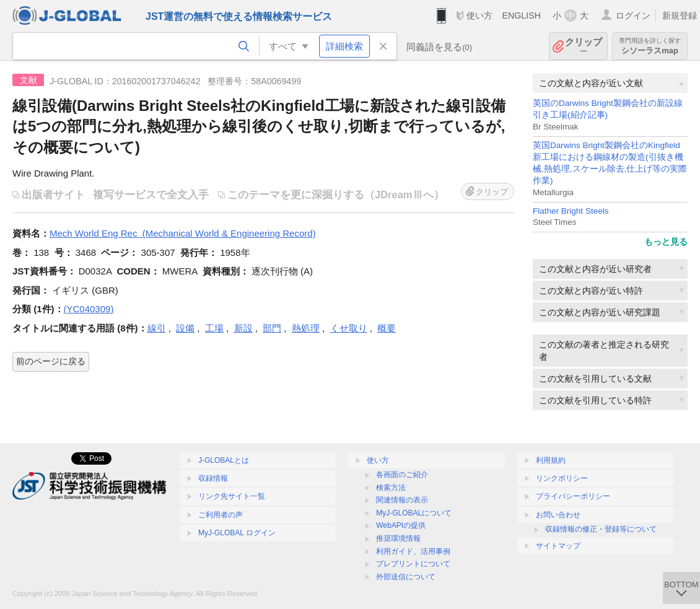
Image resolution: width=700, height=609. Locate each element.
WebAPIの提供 (401, 525)
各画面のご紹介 (402, 475)
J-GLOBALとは (224, 460)
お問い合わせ (558, 515)
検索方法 (391, 488)
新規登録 (680, 15)
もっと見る (666, 242)
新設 (243, 328)
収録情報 (213, 478)
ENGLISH (521, 15)
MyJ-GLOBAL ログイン (237, 533)
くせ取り (349, 328)
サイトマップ (558, 546)
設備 (185, 328)
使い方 (479, 15)
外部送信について (406, 577)
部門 (272, 328)
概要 (387, 328)
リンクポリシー (562, 478)
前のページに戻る (51, 361)
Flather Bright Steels (571, 211)
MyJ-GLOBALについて (414, 513)
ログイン (633, 15)
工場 (214, 328)
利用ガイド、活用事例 (413, 551)
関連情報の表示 (402, 500)
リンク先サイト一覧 (232, 496)
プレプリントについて (413, 564)
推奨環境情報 (398, 538)
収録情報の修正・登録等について (601, 529)
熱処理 (306, 328)
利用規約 (551, 460)
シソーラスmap (650, 46)
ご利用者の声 (221, 515)
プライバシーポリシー (573, 496)
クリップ (584, 46)
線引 (157, 328)
